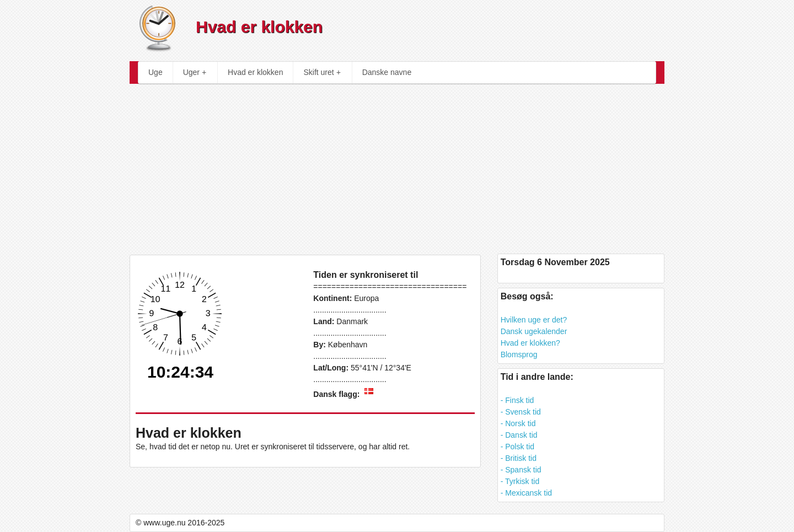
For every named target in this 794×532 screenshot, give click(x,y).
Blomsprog (519, 354)
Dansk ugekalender (534, 331)
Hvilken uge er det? (534, 320)
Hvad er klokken (255, 72)
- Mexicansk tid (526, 493)
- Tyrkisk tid (520, 481)
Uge (155, 72)
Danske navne (387, 72)
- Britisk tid (519, 458)
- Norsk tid (518, 423)
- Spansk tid (521, 470)
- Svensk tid (521, 412)
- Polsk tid (517, 447)
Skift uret (322, 72)
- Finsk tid (517, 400)
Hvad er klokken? (530, 343)
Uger (195, 72)
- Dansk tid (519, 435)
